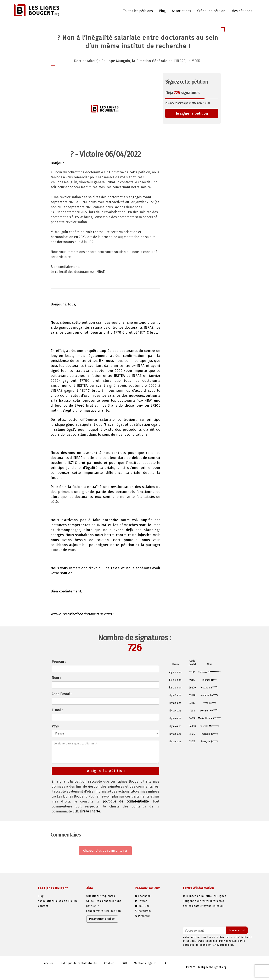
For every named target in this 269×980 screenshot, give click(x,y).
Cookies (109, 963)
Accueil (49, 963)
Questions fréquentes (101, 896)
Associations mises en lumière (58, 901)
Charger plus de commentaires (105, 851)
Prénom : (59, 662)
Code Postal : (61, 694)
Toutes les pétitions (138, 11)
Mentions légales (145, 963)
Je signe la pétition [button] (192, 113)
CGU (124, 963)
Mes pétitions (242, 11)
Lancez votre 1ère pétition (104, 911)
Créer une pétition (211, 11)
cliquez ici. (227, 945)
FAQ (166, 963)
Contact (43, 906)
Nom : (56, 678)
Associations (181, 11)
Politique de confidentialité (79, 963)
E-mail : (57, 710)
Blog (162, 11)
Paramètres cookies (102, 919)
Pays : (56, 726)
